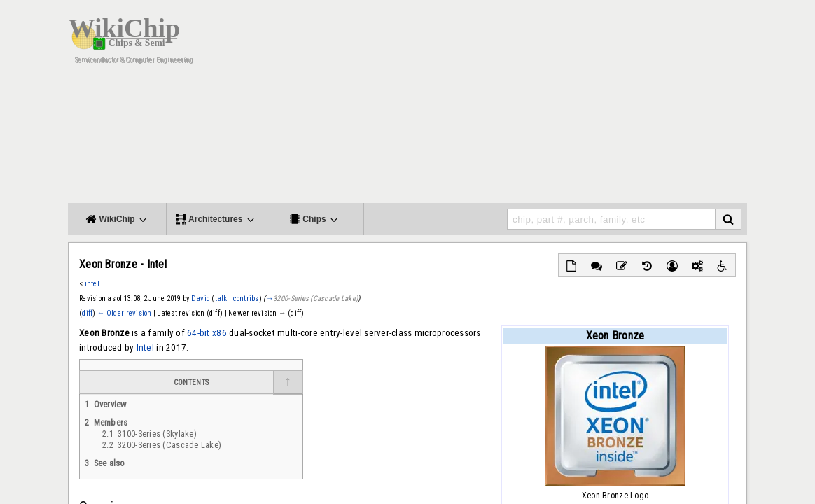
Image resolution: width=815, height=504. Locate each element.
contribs (246, 299)
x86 (220, 333)
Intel (145, 348)
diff (87, 313)
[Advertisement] (492, 105)
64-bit (198, 333)
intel (92, 284)
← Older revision (125, 313)
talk (221, 299)
